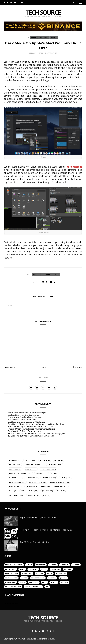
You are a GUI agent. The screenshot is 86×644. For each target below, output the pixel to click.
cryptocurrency (33, 465)
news (43, 486)
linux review (36, 482)
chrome (13, 465)
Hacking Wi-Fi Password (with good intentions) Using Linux (46, 530)
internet (48, 478)
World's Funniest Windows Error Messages (27, 413)
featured (44, 37)
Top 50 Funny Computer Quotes (34, 542)
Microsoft (14, 486)
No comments (51, 53)
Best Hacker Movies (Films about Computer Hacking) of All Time (36, 424)
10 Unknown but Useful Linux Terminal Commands (31, 436)
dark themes (74, 167)
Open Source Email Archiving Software (25, 417)
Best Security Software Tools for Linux (25, 431)
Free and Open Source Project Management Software (31, 429)
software (14, 495)
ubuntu (31, 495)
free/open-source (18, 473)
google (13, 478)
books (57, 460)
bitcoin (43, 460)
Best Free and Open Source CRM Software (26, 422)
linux (54, 37)
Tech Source (43, 12)
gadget (39, 473)
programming (27, 491)
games (54, 473)
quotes (45, 491)
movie (30, 486)
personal (59, 486)
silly (59, 491)
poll (12, 491)
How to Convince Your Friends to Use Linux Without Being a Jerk (36, 433)
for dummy (46, 469)
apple (34, 37)
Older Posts (77, 367)
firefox (29, 469)
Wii (45, 495)
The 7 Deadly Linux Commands (22, 420)
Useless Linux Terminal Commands (24, 415)
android (13, 460)
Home (43, 367)
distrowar (53, 465)
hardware (30, 478)
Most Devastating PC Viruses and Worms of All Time (31, 426)
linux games (15, 482)
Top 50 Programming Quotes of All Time (38, 518)
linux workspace (58, 482)
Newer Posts (9, 367)
